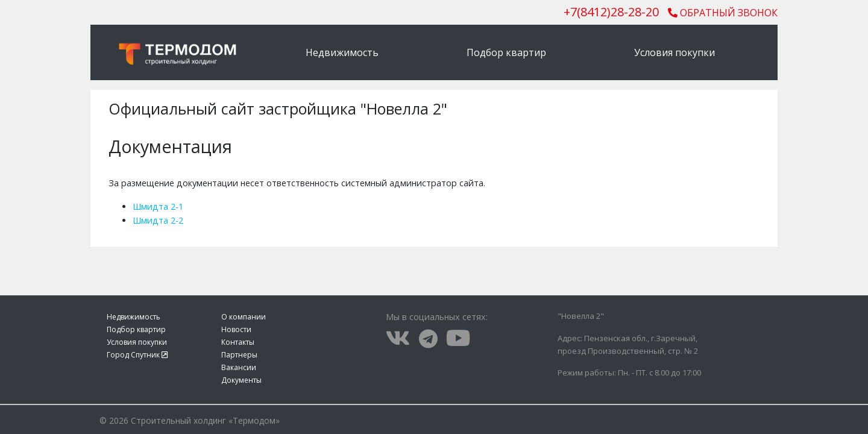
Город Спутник (137, 355)
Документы (241, 380)
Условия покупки (675, 52)
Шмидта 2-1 (158, 206)
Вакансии (239, 367)
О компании (244, 317)
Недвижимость (342, 52)
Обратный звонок (723, 13)
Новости (236, 329)
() (611, 12)
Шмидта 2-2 (158, 220)
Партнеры (239, 355)
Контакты (238, 342)
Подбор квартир (506, 52)
